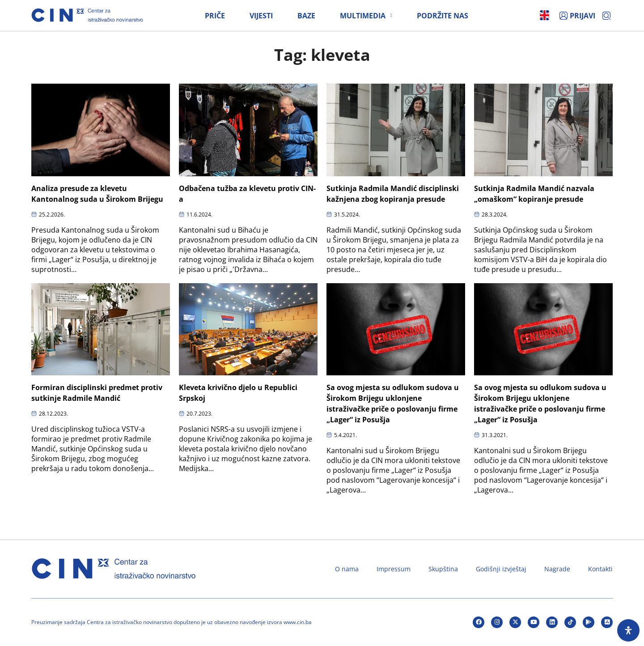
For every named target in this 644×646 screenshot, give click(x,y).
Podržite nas (443, 16)
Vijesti (261, 16)
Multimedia (366, 16)
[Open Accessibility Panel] (628, 630)
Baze (306, 16)
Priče (215, 16)
